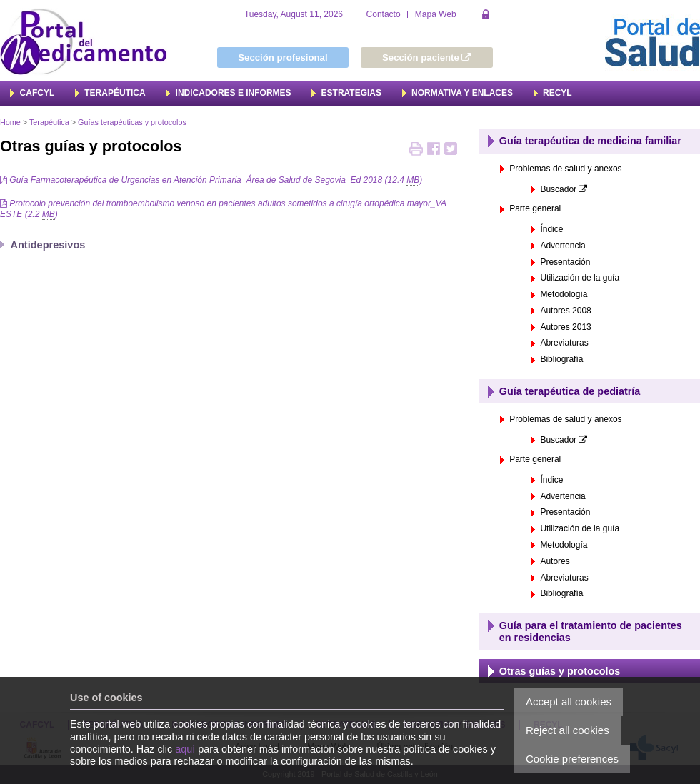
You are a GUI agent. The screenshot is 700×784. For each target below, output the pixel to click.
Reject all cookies (567, 730)
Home (10, 122)
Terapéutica (49, 122)
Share (434, 150)
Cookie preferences (572, 759)
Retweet (451, 150)
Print (416, 150)
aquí (185, 749)
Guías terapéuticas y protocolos (132, 122)
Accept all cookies (569, 702)
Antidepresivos (48, 245)
